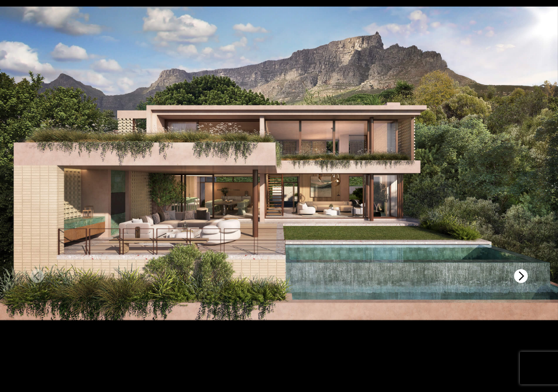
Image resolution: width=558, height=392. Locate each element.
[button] (521, 276)
